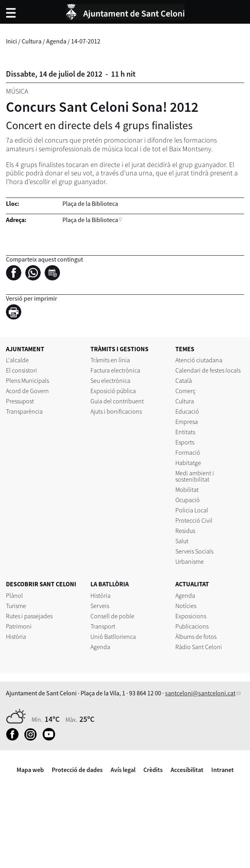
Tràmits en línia (110, 360)
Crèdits (153, 770)
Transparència (24, 411)
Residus (185, 531)
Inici (11, 41)
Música (17, 91)
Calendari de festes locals (208, 370)
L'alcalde (17, 360)
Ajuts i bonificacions (116, 411)
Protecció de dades (77, 770)
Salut (182, 541)
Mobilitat (187, 490)
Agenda (56, 41)
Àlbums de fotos (196, 636)
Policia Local (192, 510)
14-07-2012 (86, 41)
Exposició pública (113, 391)
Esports (185, 442)
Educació (187, 411)
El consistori (22, 370)
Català (184, 380)
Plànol (14, 595)
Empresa (187, 422)
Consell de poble (112, 616)
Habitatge (188, 463)
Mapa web (30, 770)
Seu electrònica (110, 380)
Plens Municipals (27, 380)
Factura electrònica (115, 370)
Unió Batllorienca (113, 636)
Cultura (32, 41)
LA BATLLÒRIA (110, 584)
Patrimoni (19, 626)
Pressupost (20, 401)
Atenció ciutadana (199, 360)
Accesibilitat (187, 770)
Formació (188, 452)
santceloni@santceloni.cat (200, 693)
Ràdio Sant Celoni (199, 647)
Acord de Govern (27, 391)
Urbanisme (190, 561)
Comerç (185, 391)
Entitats (185, 432)
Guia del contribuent (117, 401)
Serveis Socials (194, 551)
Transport (103, 626)
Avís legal (123, 770)
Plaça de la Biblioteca (90, 220)
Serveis (100, 606)
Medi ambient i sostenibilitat (195, 476)
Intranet (223, 770)
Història (16, 636)
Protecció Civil (194, 520)
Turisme (16, 606)
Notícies (186, 606)
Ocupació (188, 500)
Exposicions (191, 616)
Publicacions (192, 626)
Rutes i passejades (29, 616)
